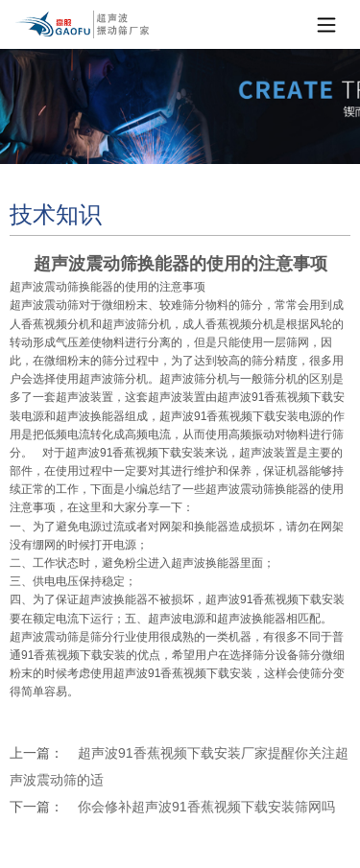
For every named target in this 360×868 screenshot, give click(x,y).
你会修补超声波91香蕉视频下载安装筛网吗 (206, 807)
